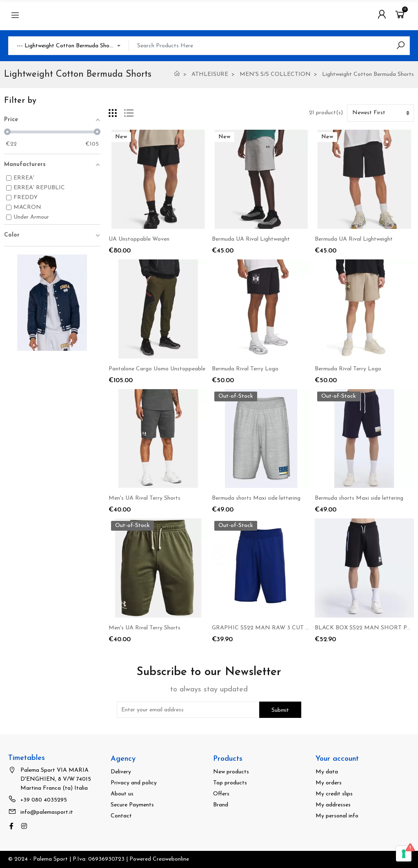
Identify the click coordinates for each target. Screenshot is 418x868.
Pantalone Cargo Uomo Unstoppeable (157, 369)
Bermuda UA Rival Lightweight (251, 239)
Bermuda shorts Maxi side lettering (256, 498)
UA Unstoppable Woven (139, 239)
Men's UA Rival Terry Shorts (145, 498)
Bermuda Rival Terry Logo (245, 369)
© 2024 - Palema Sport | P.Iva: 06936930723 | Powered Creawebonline (99, 859)
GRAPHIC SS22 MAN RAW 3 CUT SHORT (269, 628)
